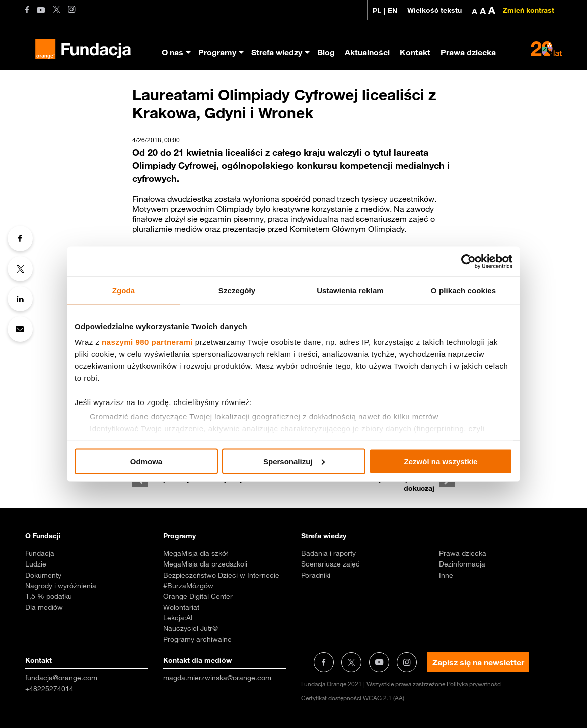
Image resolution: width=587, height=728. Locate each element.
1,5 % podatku (49, 596)
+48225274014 (49, 689)
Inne (446, 575)
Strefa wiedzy (277, 52)
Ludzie (36, 564)
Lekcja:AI (178, 618)
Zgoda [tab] (124, 290)
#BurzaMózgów (188, 586)
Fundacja (40, 553)
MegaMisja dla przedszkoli (205, 564)
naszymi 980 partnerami (147, 342)
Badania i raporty (328, 553)
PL (377, 11)
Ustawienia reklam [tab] (350, 290)
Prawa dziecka (468, 52)
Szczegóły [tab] (237, 290)
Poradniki (316, 575)
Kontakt (415, 52)
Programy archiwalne (197, 639)
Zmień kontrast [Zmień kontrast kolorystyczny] (529, 10)
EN (392, 11)
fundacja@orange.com (61, 678)
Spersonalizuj (294, 461)
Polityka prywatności (474, 684)
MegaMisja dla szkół (195, 553)
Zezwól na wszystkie (441, 461)
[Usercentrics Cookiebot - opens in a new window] (468, 261)
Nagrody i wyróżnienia (61, 586)
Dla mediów (44, 607)
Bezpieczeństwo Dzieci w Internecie (221, 575)
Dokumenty (43, 575)
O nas (172, 52)
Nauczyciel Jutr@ (191, 628)
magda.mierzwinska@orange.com (217, 678)
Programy (217, 52)
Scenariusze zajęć (331, 564)
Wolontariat (181, 607)
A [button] (474, 11)
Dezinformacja (462, 564)
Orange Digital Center (198, 596)
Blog (326, 52)
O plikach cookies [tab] (463, 290)
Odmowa (146, 461)
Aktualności (367, 52)
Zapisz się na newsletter (478, 662)
